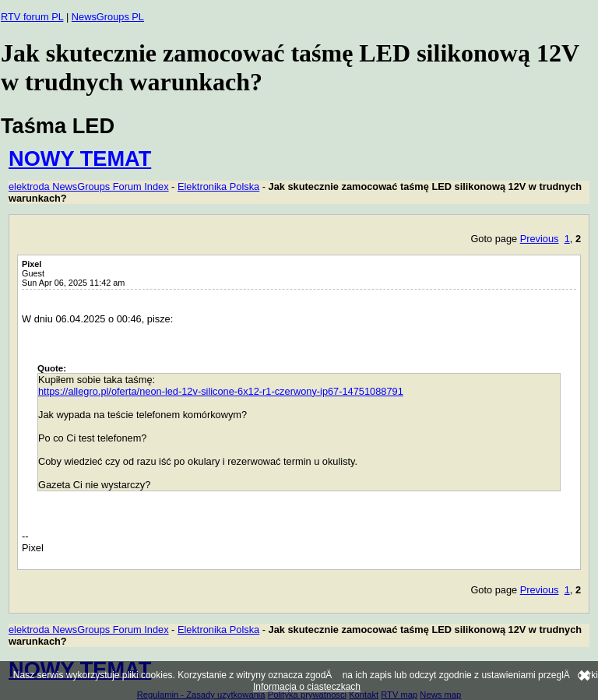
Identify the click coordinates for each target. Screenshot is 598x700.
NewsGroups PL (108, 17)
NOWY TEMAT (80, 158)
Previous (540, 239)
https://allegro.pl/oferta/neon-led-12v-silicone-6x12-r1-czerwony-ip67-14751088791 (221, 391)
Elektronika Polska (218, 186)
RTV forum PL (32, 17)
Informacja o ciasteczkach (307, 687)
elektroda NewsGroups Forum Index (89, 186)
